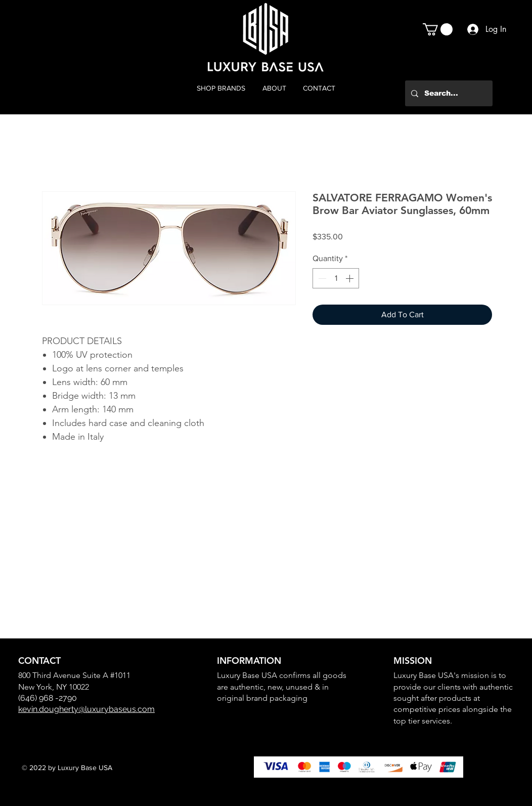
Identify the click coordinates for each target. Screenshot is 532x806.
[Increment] (350, 278)
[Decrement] (321, 278)
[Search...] (448, 93)
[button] (438, 29)
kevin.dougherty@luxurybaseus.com (86, 709)
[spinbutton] (336, 278)
